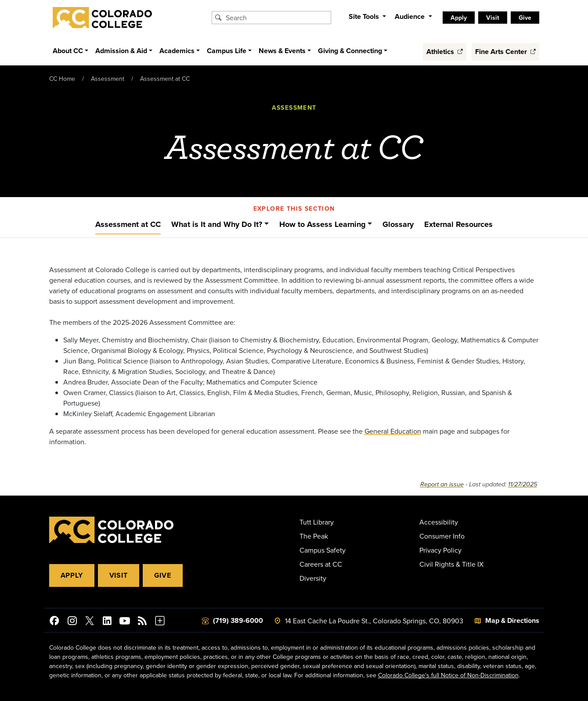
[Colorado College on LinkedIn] (107, 622)
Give (525, 18)
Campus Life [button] (227, 51)
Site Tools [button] (365, 16)
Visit (493, 18)
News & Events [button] (282, 51)
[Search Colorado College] (277, 18)
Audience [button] (411, 16)
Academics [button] (177, 51)
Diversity (313, 578)
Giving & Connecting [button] (350, 51)
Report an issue (442, 484)
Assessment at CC (165, 79)
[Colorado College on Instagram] (72, 622)
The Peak (314, 536)
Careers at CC (321, 564)
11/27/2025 (523, 484)
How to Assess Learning (323, 224)
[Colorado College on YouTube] (125, 622)
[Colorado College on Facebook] (54, 622)
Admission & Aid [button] (121, 51)
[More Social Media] (160, 622)
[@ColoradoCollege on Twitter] (90, 622)
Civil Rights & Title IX (451, 564)
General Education (393, 431)
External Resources (458, 224)
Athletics (445, 52)
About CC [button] (68, 51)
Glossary (398, 224)
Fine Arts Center (505, 52)
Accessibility (439, 522)
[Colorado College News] (142, 622)
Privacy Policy (440, 550)
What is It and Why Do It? (217, 224)
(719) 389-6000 (238, 620)
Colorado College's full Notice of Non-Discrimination (448, 675)
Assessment (108, 79)
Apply (459, 18)
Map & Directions (512, 620)
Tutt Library (317, 522)
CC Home (62, 79)
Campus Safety (323, 550)
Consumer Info (442, 536)
